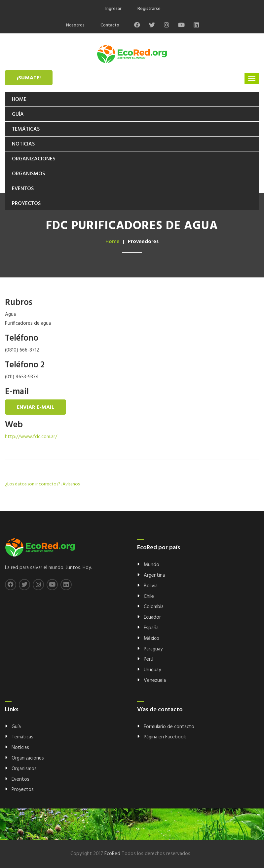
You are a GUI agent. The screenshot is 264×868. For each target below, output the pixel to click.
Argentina (154, 575)
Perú (149, 659)
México (151, 639)
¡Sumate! (29, 78)
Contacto (110, 25)
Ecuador (152, 617)
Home (19, 100)
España (151, 628)
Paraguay (153, 649)
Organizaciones (34, 159)
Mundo (151, 565)
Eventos (23, 189)
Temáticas (26, 129)
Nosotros (75, 25)
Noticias (23, 144)
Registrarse (149, 9)
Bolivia (151, 586)
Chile (149, 597)
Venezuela (155, 681)
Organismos (28, 174)
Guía (18, 114)
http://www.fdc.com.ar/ (31, 437)
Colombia (154, 607)
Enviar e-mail (36, 407)
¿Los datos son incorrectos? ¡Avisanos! (43, 484)
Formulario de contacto (169, 727)
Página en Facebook (165, 737)
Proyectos (26, 204)
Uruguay (152, 670)
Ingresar (113, 9)
